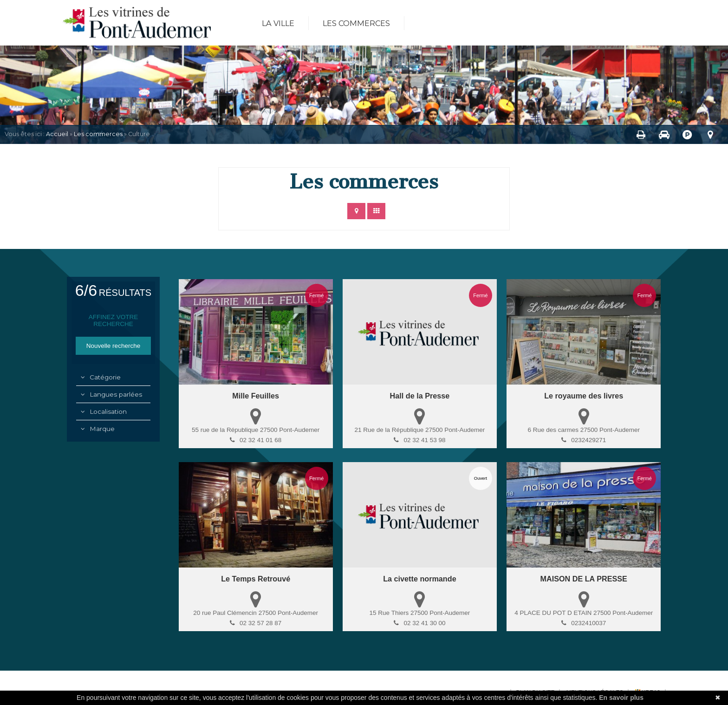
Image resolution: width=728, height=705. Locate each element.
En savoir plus (621, 698)
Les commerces (356, 23)
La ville (278, 23)
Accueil (57, 134)
